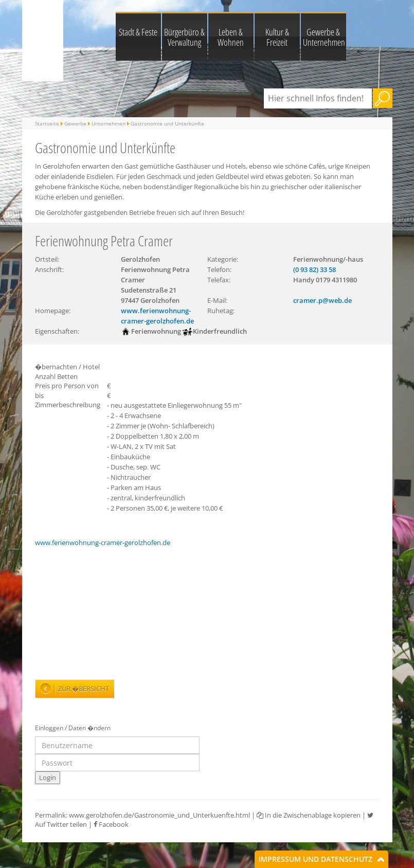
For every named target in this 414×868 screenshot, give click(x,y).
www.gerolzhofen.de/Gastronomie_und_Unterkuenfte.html (159, 815)
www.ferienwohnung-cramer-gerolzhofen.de (103, 542)
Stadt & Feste (138, 32)
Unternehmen (109, 123)
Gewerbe (75, 123)
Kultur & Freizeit (277, 37)
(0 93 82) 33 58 (314, 269)
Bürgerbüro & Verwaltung (184, 37)
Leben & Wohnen (231, 37)
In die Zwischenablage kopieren (309, 815)
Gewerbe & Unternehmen (324, 37)
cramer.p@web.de (322, 300)
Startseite (47, 123)
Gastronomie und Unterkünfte (167, 123)
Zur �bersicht (84, 689)
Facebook (111, 824)
